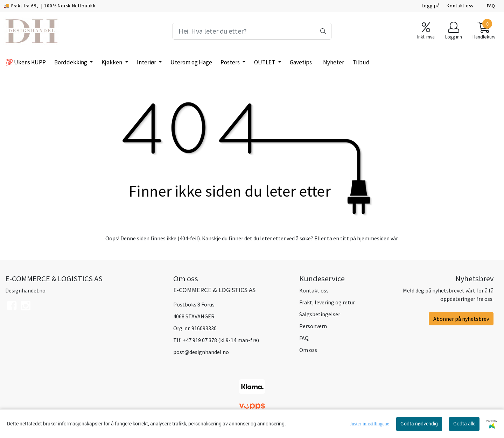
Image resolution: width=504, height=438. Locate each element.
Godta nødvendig (419, 424)
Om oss (308, 350)
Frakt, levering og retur (327, 302)
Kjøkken (112, 62)
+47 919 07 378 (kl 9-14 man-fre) (221, 340)
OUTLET (265, 62)
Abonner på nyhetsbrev (461, 319)
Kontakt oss (460, 6)
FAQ (491, 6)
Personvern (313, 326)
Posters (231, 62)
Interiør (147, 62)
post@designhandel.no (201, 352)
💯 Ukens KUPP (26, 62)
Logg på (431, 6)
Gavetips (301, 62)
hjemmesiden (373, 238)
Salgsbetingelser (320, 314)
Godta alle (464, 424)
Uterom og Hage (191, 62)
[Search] (252, 31)
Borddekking (71, 62)
